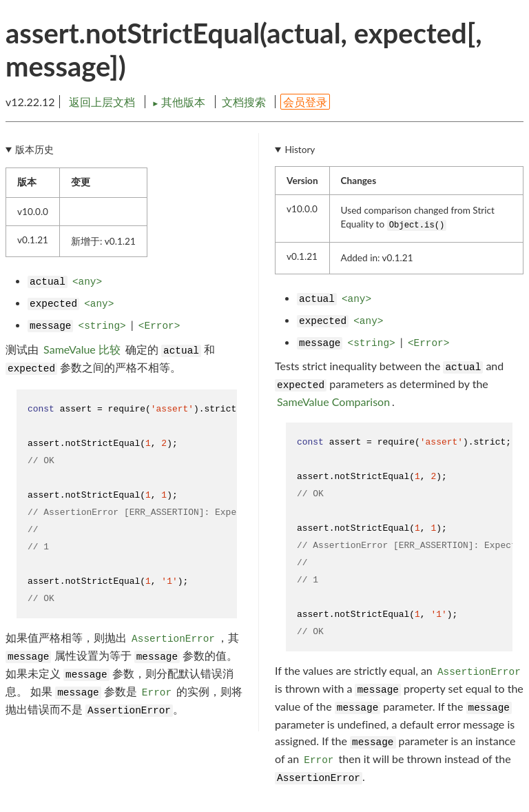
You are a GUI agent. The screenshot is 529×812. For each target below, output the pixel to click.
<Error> (159, 326)
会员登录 (305, 102)
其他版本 (180, 102)
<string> (102, 326)
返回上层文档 (102, 102)
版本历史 (34, 150)
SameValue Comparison (333, 402)
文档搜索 (244, 102)
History (300, 150)
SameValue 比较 (82, 349)
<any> (87, 282)
